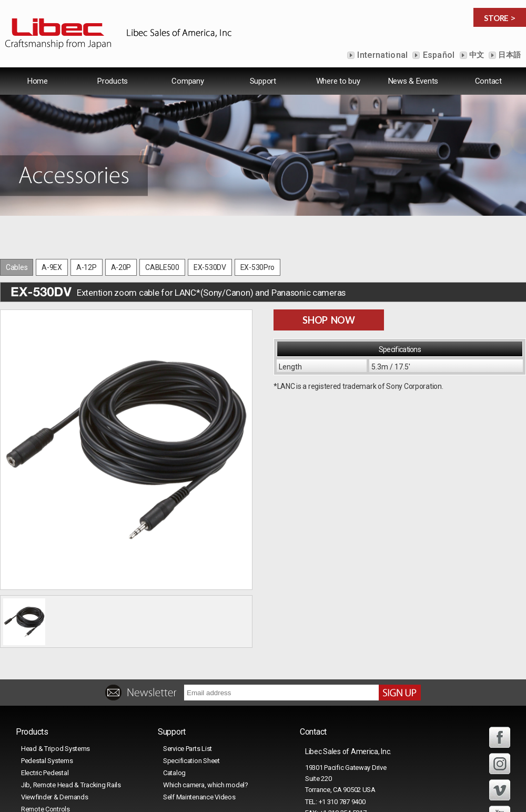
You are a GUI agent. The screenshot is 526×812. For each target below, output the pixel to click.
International (381, 55)
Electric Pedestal (45, 773)
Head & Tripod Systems (55, 749)
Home (38, 81)
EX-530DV (210, 267)
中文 (476, 55)
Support (263, 81)
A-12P (87, 267)
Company (188, 81)
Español (438, 55)
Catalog (174, 773)
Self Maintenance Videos (199, 797)
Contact (488, 81)
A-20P (121, 267)
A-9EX (52, 267)
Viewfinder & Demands (54, 797)
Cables (17, 267)
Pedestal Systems (47, 761)
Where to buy (338, 81)
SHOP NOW (328, 320)
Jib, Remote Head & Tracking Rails (71, 785)
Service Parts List (188, 749)
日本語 (509, 55)
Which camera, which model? (206, 785)
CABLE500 (162, 267)
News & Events (413, 81)
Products (113, 81)
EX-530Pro (257, 267)
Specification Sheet (191, 761)
